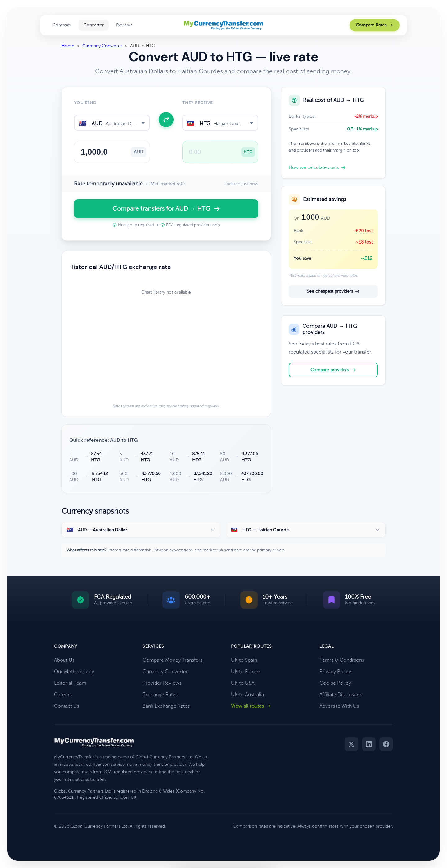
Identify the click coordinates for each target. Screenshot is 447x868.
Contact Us (67, 706)
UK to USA (243, 683)
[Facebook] (386, 744)
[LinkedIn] (369, 744)
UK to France (246, 672)
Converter (94, 25)
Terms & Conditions (342, 660)
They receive (197, 103)
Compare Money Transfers (172, 660)
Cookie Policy (335, 683)
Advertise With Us (339, 706)
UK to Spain (244, 660)
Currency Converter (102, 46)
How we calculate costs (317, 167)
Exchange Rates (160, 695)
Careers (63, 695)
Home (68, 46)
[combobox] (112, 123)
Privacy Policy (335, 672)
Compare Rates (375, 25)
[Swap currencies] (166, 120)
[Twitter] (351, 744)
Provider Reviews (162, 683)
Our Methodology (74, 672)
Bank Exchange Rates (166, 706)
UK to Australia (247, 695)
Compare (62, 25)
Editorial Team (70, 683)
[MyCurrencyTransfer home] (224, 25)
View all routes (251, 706)
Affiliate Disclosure (340, 695)
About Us (64, 660)
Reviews (124, 25)
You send (85, 103)
